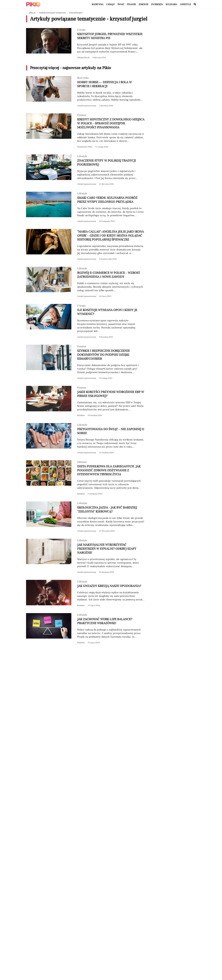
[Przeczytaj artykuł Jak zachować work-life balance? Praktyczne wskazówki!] (86, 629)
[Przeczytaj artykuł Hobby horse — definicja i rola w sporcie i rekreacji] (86, 92)
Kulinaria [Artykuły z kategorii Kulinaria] (171, 4)
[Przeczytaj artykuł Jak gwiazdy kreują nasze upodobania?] (86, 594)
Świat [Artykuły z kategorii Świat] (121, 4)
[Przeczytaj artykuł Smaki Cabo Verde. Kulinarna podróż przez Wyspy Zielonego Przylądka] (86, 208)
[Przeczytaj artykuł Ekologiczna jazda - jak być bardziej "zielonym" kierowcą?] (86, 517)
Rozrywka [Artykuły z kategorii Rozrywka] (98, 4)
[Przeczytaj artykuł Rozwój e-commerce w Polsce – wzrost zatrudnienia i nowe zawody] (86, 282)
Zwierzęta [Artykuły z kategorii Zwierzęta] (157, 4)
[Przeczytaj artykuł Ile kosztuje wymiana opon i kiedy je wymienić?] (86, 321)
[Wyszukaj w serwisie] (195, 4)
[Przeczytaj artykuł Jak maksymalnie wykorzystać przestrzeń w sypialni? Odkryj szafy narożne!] (86, 556)
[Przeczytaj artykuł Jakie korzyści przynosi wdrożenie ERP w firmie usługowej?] (86, 402)
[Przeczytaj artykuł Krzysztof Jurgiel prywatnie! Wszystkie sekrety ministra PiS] (86, 44)
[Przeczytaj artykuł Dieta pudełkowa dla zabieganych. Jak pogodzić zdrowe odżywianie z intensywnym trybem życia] (86, 478)
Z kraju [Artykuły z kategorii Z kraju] (110, 4)
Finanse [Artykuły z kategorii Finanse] (131, 4)
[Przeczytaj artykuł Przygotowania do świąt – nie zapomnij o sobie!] (86, 439)
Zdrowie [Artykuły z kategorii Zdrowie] (143, 4)
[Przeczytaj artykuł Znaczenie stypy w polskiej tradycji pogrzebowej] (86, 170)
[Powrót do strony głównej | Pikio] (33, 4)
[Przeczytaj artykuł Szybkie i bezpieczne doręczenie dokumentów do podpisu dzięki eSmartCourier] (86, 362)
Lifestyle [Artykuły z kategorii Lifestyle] (185, 4)
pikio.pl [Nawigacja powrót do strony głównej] (32, 13)
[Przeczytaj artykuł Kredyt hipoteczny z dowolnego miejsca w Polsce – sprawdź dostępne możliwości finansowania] (86, 131)
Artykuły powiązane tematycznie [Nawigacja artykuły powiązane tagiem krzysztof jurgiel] (52, 13)
